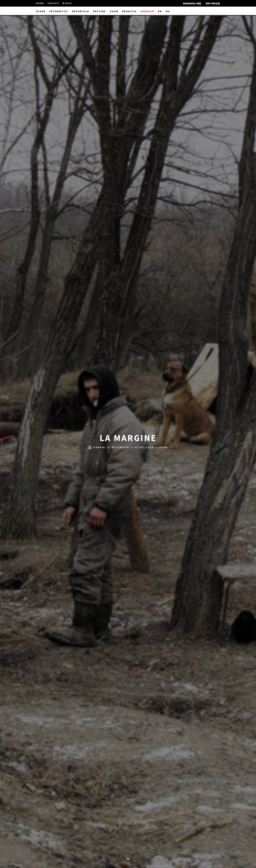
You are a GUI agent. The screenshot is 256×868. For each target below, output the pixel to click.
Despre (40, 3)
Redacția (129, 11)
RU (168, 11)
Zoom (114, 11)
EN (160, 11)
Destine (99, 11)
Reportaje (81, 11)
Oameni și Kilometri (109, 448)
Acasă (41, 11)
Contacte (53, 3)
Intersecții (59, 11)
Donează (147, 11)
